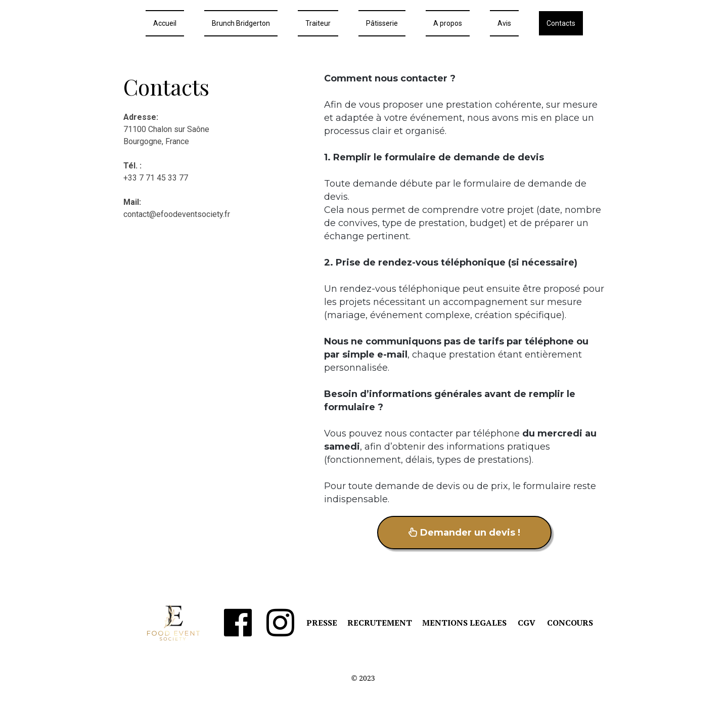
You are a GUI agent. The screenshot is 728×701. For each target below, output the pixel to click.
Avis (504, 23)
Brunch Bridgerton (241, 23)
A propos (448, 23)
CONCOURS (570, 623)
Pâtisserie (382, 23)
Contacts (561, 23)
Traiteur (318, 23)
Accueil (165, 23)
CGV (527, 623)
